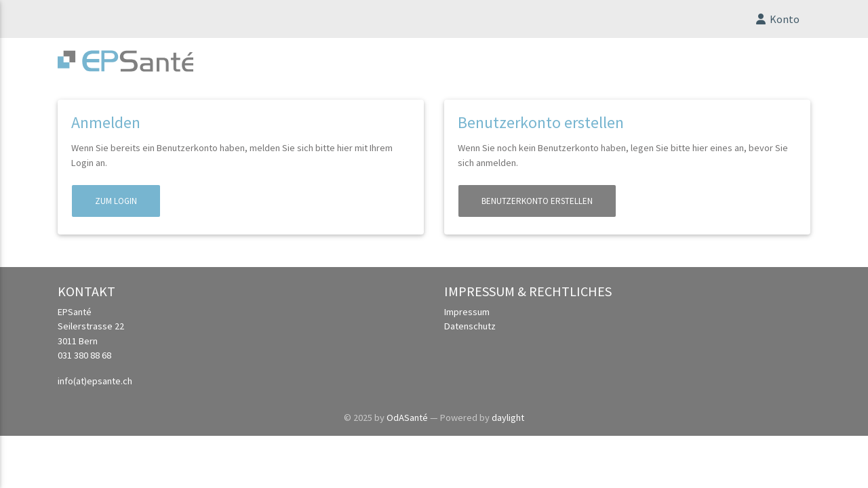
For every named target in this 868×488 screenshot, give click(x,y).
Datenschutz (470, 331)
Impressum (467, 317)
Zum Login (116, 206)
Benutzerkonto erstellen (537, 206)
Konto (777, 22)
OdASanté (407, 423)
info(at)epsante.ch (95, 386)
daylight (508, 423)
